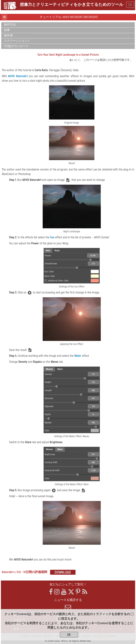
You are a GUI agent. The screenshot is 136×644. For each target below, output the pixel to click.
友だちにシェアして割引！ (68, 584)
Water (78, 356)
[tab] (68, 25)
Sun (52, 237)
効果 (7, 30)
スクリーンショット (17, 41)
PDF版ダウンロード (16, 46)
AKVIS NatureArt (18, 76)
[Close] (132, 614)
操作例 (8, 35)
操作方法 (10, 25)
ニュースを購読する (68, 604)
